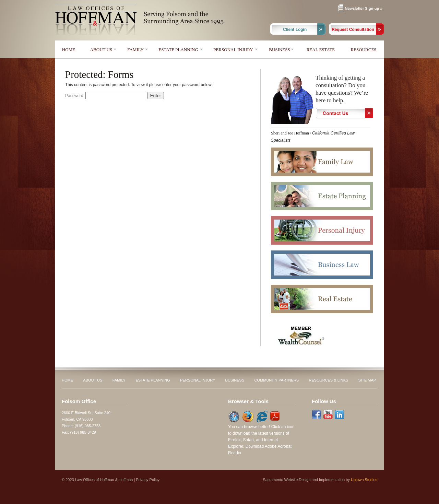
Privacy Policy (147, 480)
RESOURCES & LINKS (329, 380)
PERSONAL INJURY (233, 50)
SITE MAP (367, 380)
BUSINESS (279, 50)
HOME (69, 50)
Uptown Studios (364, 480)
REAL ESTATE (321, 50)
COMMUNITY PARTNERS (277, 380)
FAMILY (135, 50)
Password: (106, 96)
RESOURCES (363, 50)
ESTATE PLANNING (178, 50)
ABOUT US (101, 50)
